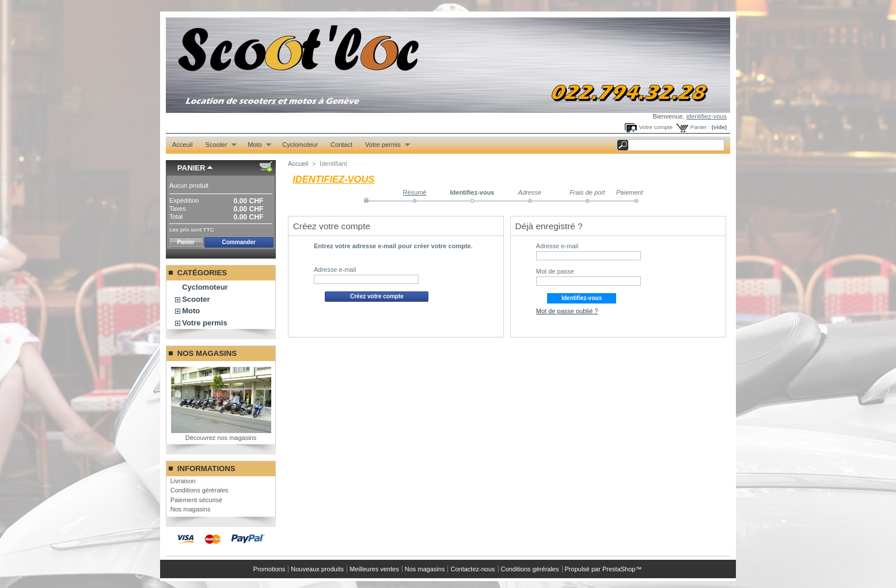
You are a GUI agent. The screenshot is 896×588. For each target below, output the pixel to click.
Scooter (217, 145)
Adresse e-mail (335, 270)
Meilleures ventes (374, 569)
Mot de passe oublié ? (567, 311)
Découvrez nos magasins (221, 438)
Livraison (183, 481)
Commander (239, 242)
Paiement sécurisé (197, 500)
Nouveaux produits (317, 569)
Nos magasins (207, 353)
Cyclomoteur (300, 145)
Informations (206, 468)
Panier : (700, 127)
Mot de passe (555, 271)
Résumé (415, 192)
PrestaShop (619, 569)
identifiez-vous (707, 116)
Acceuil (182, 145)
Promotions (269, 569)
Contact (341, 145)
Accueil (298, 164)
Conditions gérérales (200, 490)
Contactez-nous (472, 569)
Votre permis (384, 145)
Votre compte (656, 127)
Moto (256, 145)
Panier (191, 168)
